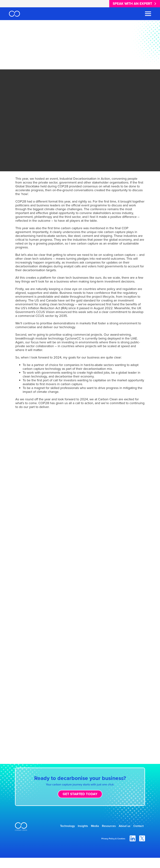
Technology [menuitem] (64, 827)
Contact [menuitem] (136, 835)
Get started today (80, 794)
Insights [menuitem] (83, 827)
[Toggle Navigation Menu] (148, 14)
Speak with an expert (132, 4)
